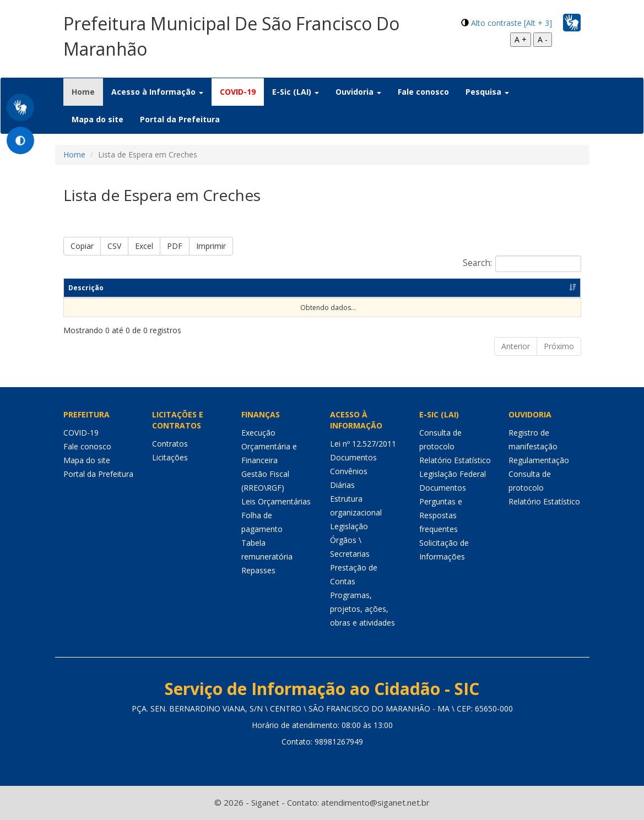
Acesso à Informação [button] (157, 92)
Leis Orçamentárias (276, 501)
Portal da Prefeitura (180, 119)
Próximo (559, 346)
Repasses (258, 570)
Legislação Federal (453, 474)
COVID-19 (238, 92)
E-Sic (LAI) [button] (296, 92)
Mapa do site (98, 119)
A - (543, 39)
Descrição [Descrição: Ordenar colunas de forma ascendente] (86, 288)
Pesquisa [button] (487, 92)
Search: (522, 264)
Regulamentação (539, 460)
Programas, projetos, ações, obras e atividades (362, 609)
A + (521, 39)
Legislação (349, 526)
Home (87, 91)
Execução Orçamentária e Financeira (269, 446)
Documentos (353, 457)
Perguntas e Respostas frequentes (441, 515)
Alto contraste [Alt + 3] (512, 23)
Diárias (342, 485)
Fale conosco (423, 92)
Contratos (170, 444)
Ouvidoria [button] (358, 92)
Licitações (170, 457)
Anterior (516, 346)
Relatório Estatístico (455, 460)
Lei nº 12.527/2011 (363, 444)
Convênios (349, 471)
